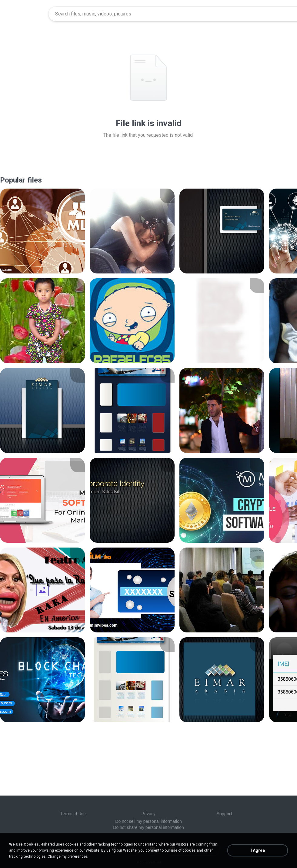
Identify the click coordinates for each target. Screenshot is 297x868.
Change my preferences (68, 856)
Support (224, 814)
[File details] (42, 231)
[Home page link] (25, 14)
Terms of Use (73, 814)
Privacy (148, 814)
